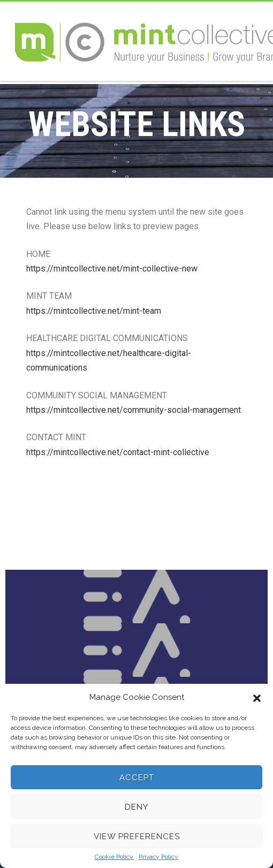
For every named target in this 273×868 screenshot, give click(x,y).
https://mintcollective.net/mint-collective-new (112, 269)
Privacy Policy (158, 857)
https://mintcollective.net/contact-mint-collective (118, 452)
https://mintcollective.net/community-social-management (134, 410)
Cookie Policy (114, 857)
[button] (257, 697)
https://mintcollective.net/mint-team (94, 311)
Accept (137, 778)
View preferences (137, 836)
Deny (136, 807)
